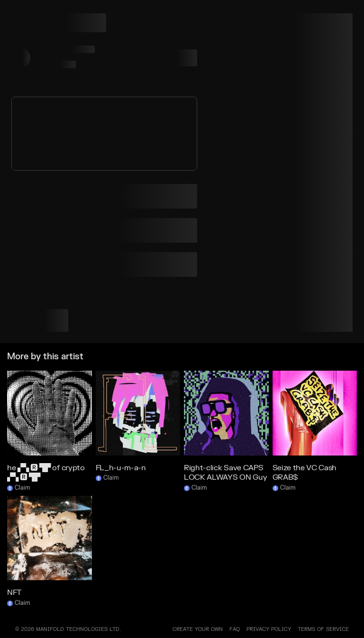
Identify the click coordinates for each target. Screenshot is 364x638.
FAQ (235, 629)
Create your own (198, 629)
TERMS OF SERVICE (323, 629)
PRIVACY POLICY (269, 629)
